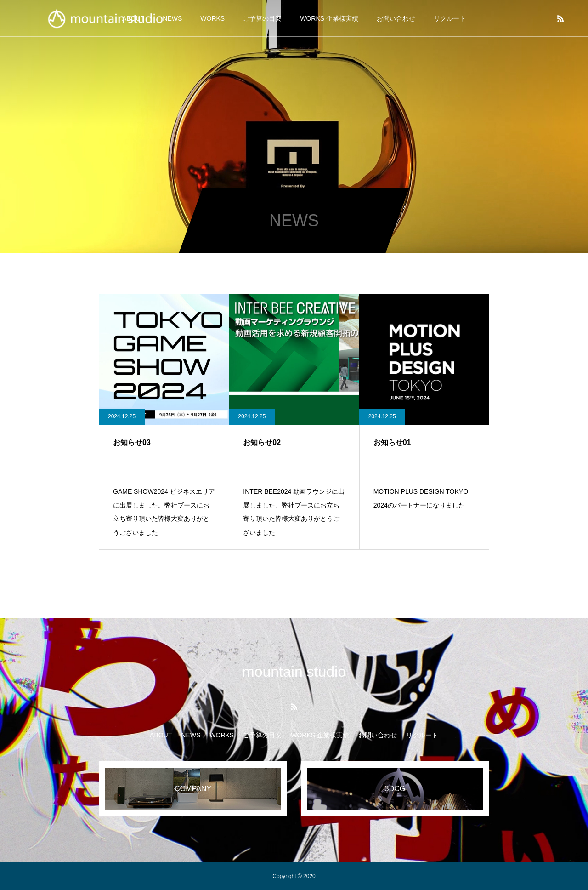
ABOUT (161, 735)
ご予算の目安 (262, 18)
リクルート (450, 18)
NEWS (191, 735)
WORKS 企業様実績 (329, 18)
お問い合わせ (396, 18)
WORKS (212, 18)
